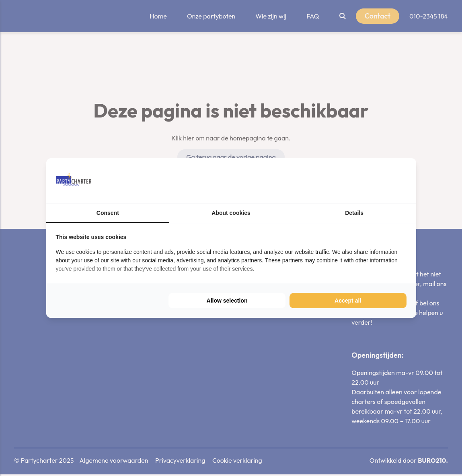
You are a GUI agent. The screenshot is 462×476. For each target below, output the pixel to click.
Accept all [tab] (348, 301)
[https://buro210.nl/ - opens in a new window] (376, 181)
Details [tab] (354, 213)
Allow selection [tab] (227, 301)
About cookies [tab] (231, 213)
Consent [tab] (108, 213)
